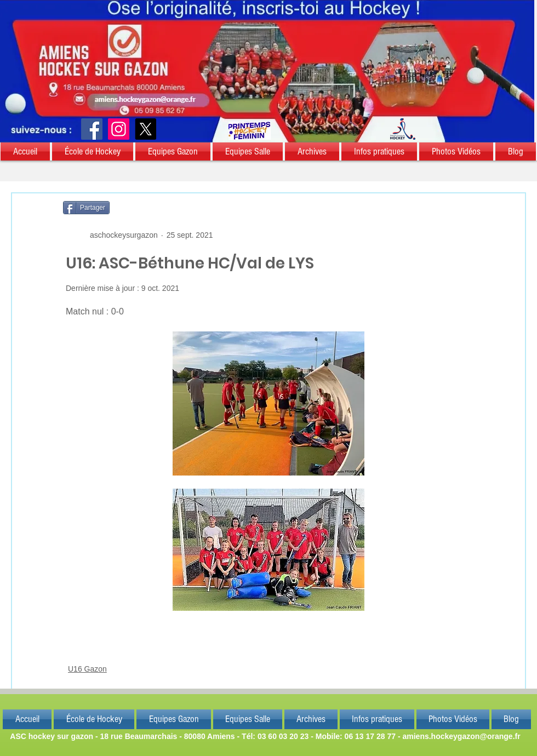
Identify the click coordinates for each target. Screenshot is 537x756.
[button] (26, 151)
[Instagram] (119, 129)
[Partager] (86, 208)
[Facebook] (92, 129)
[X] (145, 129)
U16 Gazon (87, 669)
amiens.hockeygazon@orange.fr (461, 736)
